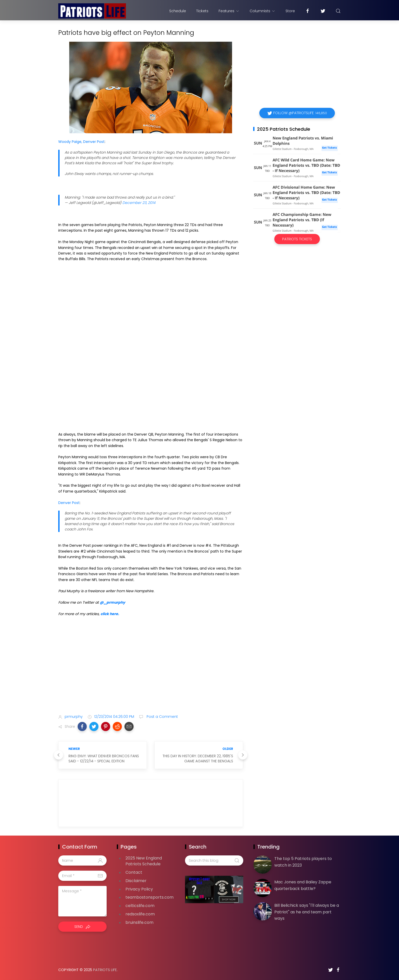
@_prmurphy (112, 602)
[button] (82, 726)
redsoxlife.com (140, 914)
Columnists (262, 11)
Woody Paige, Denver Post (81, 142)
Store (290, 11)
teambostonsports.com (149, 897)
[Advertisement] (151, 670)
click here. (110, 614)
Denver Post (69, 503)
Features (229, 11)
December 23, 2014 (139, 203)
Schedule (178, 11)
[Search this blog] (214, 860)
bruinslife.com (139, 922)
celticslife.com (140, 906)
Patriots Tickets (297, 239)
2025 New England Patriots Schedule (144, 861)
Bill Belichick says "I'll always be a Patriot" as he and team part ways (307, 912)
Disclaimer (136, 881)
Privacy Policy (139, 889)
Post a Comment (162, 717)
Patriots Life (105, 970)
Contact (134, 872)
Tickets (202, 11)
